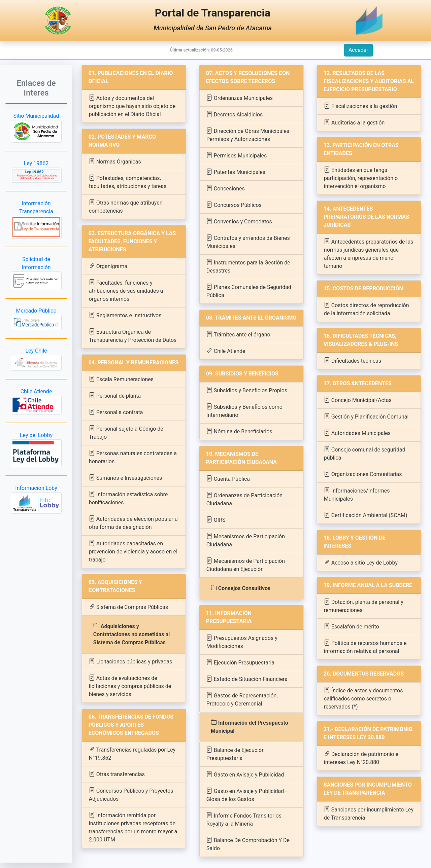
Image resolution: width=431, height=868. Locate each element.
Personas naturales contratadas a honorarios (133, 457)
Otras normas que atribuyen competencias (126, 206)
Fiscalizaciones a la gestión (360, 106)
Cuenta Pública (228, 479)
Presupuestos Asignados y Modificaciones (242, 642)
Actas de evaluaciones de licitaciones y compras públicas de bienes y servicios (130, 686)
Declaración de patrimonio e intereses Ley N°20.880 (361, 758)
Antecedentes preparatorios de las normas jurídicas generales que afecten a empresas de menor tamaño (369, 254)
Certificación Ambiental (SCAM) (366, 515)
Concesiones (226, 188)
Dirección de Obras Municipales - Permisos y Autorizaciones (249, 135)
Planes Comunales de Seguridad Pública (249, 291)
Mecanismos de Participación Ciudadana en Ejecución (246, 565)
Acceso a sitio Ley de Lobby (361, 562)
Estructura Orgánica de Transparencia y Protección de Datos (133, 336)
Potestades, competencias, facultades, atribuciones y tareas (128, 182)
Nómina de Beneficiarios (239, 431)
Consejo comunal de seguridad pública (365, 453)
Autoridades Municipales (357, 433)
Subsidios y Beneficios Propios (247, 390)
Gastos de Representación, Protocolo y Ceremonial (242, 699)
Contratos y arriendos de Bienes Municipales (248, 242)
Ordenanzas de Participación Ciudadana (244, 499)
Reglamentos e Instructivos (125, 315)
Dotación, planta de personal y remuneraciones (364, 606)
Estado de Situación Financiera (247, 679)
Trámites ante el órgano (238, 334)
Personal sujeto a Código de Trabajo (126, 432)
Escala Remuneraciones (121, 379)
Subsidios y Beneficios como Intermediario (244, 411)
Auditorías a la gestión (354, 122)
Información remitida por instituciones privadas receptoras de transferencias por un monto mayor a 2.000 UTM (133, 827)
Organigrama (108, 266)
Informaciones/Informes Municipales (357, 494)
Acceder (358, 50)
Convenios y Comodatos (239, 221)
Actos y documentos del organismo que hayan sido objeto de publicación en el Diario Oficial (132, 106)
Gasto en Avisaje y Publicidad (245, 774)
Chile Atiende (226, 351)
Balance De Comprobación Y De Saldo (248, 844)
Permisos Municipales (237, 155)
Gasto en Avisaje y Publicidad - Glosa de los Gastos (247, 795)
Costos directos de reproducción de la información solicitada (367, 309)
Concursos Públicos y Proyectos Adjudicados (131, 794)
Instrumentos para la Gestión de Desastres (248, 266)
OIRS (216, 520)
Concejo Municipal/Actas (358, 400)
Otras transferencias (117, 774)
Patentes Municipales (236, 172)
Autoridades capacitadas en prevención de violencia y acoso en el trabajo (133, 551)
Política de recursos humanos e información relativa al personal (365, 647)
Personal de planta (115, 395)
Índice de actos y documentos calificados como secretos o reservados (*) (363, 698)
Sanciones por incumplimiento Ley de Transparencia (369, 813)
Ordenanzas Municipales (240, 98)
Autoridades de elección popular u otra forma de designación (133, 523)
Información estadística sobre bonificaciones (128, 498)
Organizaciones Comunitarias (363, 474)
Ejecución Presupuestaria (240, 662)
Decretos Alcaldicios (235, 114)
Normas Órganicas (115, 161)
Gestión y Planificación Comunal (366, 416)
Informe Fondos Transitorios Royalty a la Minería (244, 819)
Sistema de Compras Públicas (128, 607)
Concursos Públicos (234, 205)
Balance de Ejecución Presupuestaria (236, 754)
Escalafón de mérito (352, 626)
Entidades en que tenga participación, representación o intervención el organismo (361, 178)
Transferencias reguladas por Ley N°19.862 (132, 753)
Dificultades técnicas (353, 360)
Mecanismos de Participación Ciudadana (246, 540)
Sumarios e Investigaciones (126, 478)
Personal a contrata (116, 412)
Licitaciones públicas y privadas (131, 661)
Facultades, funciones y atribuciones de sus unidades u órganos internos (126, 291)
